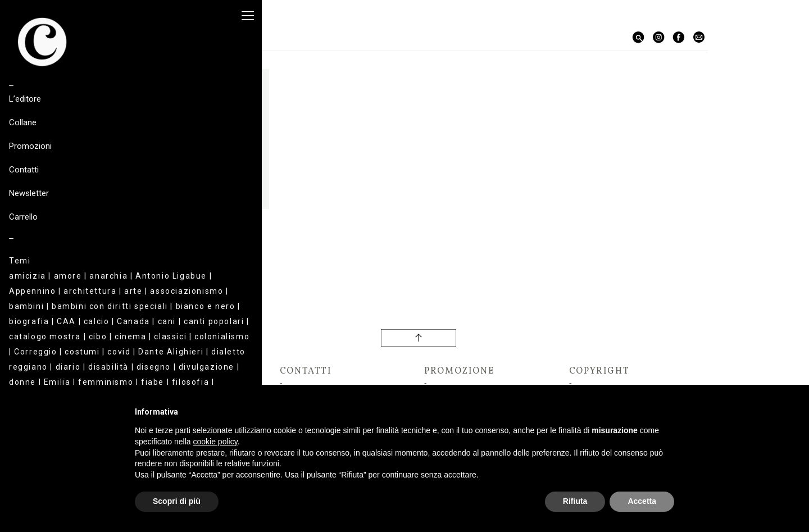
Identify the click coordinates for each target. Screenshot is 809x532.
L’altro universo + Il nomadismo (199, 239)
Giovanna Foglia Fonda (199, 227)
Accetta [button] (642, 501)
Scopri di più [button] (177, 501)
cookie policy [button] (215, 442)
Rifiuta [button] (575, 501)
